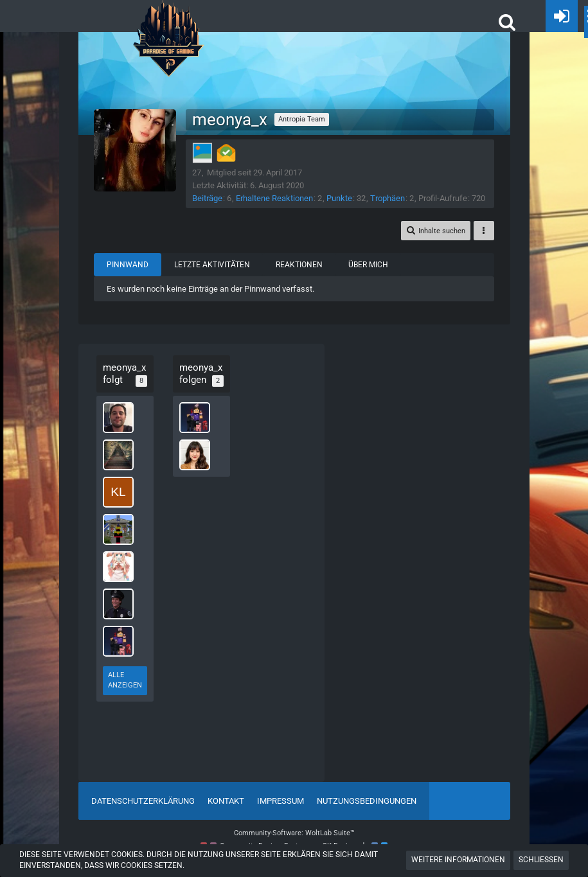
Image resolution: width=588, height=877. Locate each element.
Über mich (372, 277)
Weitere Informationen (458, 860)
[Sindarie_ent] (120, 421)
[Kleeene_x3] (120, 496)
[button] (507, 22)
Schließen (541, 860)
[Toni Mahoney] (120, 608)
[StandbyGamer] (120, 645)
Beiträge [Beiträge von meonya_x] (211, 198)
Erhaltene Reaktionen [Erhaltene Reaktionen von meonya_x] (278, 198)
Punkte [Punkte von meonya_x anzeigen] (343, 198)
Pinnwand (131, 277)
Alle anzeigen (120, 684)
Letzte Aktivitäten (216, 277)
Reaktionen (303, 277)
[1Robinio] (120, 533)
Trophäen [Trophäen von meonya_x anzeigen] (391, 198)
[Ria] (190, 470)
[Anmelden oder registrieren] (562, 16)
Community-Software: (294, 834)
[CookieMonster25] (120, 459)
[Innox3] (120, 571)
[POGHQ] (169, 13)
